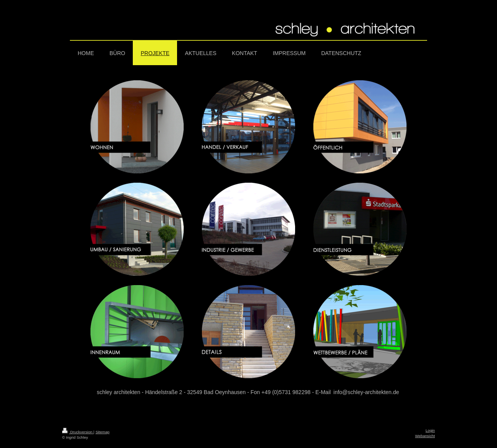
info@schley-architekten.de (366, 392)
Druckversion (78, 432)
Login (430, 430)
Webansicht (425, 436)
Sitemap (103, 432)
